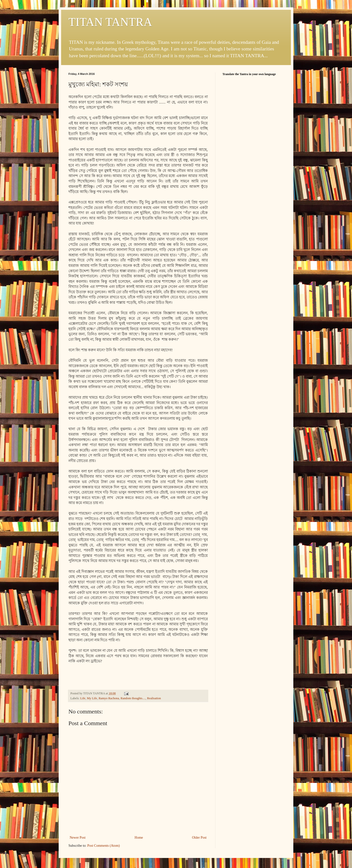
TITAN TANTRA (110, 22)
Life (83, 698)
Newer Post (78, 838)
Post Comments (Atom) (104, 846)
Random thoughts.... (133, 698)
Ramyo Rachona (109, 698)
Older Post (199, 838)
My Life (92, 698)
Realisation (154, 698)
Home (139, 838)
